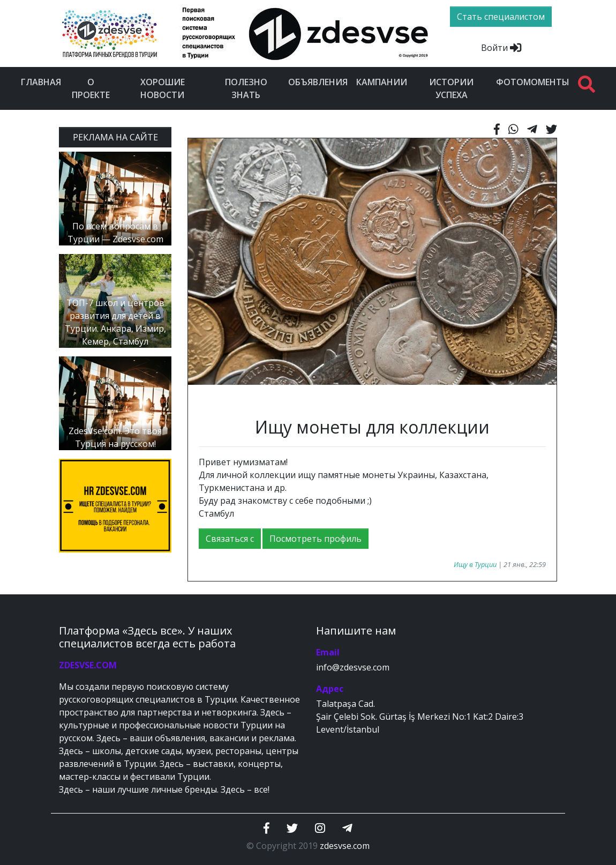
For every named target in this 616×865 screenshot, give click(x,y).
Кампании (382, 82)
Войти (501, 48)
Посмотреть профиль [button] (315, 539)
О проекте (91, 88)
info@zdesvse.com (353, 667)
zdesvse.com (345, 846)
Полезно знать (246, 88)
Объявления (318, 82)
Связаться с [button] (230, 539)
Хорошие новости (163, 88)
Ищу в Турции (475, 564)
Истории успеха (451, 88)
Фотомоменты (533, 82)
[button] (216, 272)
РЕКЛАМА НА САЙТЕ (115, 137)
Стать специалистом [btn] (501, 17)
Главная (41, 82)
